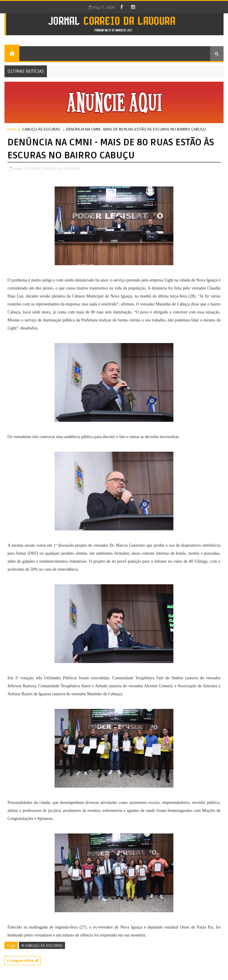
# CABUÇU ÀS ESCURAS (42, 945)
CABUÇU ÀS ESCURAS (41, 129)
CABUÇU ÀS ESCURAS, (62, 168)
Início (12, 129)
